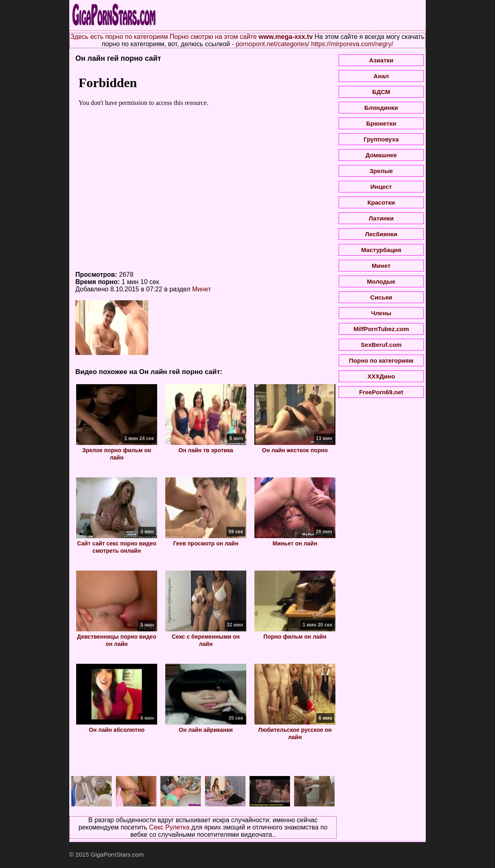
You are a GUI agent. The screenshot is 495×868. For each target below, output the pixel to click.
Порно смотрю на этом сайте (213, 37)
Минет (202, 289)
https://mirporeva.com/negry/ (352, 44)
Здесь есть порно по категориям (119, 37)
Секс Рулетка (169, 827)
